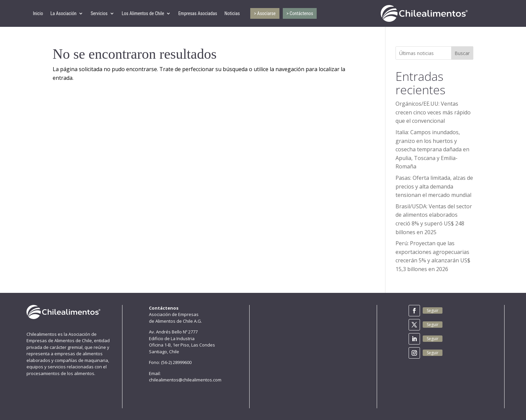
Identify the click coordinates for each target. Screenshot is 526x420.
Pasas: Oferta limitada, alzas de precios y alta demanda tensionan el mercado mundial (434, 186)
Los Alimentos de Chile (143, 13)
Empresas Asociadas (198, 13)
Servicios (99, 13)
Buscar (462, 53)
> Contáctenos (300, 13)
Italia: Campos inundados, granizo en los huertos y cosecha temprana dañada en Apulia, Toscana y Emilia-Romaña (432, 149)
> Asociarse (265, 13)
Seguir (433, 310)
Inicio (38, 13)
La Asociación (63, 13)
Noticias (232, 13)
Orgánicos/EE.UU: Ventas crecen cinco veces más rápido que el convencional (433, 112)
